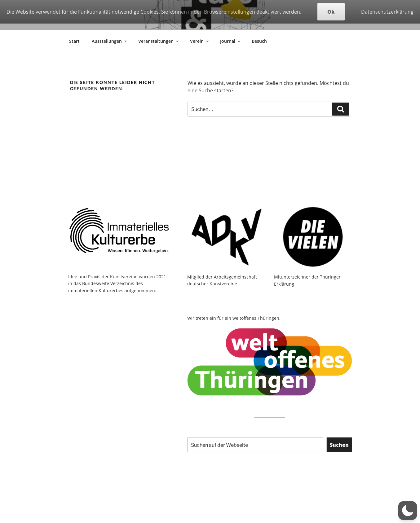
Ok (331, 12)
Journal (231, 41)
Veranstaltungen (159, 41)
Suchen (339, 445)
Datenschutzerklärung (387, 12)
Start (74, 41)
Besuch (259, 41)
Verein (200, 41)
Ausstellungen (110, 41)
